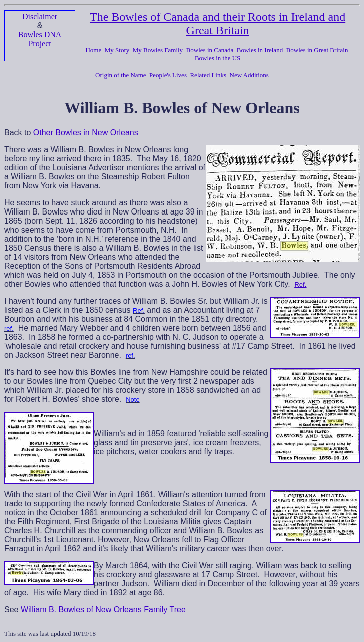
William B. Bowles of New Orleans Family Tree (103, 610)
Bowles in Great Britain (317, 50)
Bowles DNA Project (40, 39)
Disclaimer (40, 16)
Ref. (300, 284)
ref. (9, 329)
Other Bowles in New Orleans (86, 133)
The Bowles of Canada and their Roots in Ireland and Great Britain (218, 23)
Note (132, 400)
